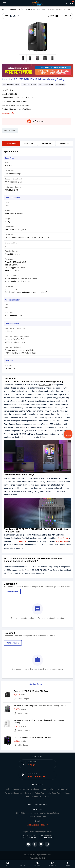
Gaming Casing (45, 385)
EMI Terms (26, 789)
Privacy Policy (64, 789)
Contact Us (36, 797)
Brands (47, 797)
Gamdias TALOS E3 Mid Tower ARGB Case (32, 737)
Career (67, 793)
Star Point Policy (55, 793)
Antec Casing (63, 538)
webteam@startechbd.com (38, 825)
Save (51, 16)
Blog (27, 797)
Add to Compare (63, 16)
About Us (37, 789)
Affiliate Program (12, 789)
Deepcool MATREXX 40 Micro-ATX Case (31, 691)
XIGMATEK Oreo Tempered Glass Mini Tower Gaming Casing (40, 706)
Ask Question (12, 592)
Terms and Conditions (14, 793)
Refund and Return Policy (35, 793)
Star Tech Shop (62, 541)
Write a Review (13, 643)
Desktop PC (23, 541)
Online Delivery (49, 789)
